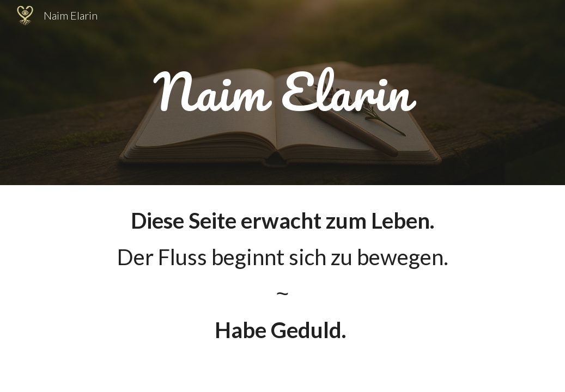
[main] (283, 93)
